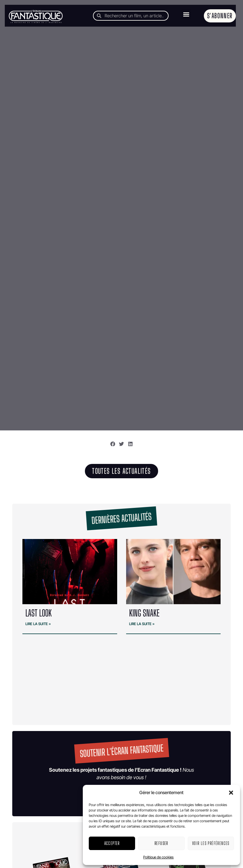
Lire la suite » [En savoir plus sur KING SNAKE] (142, 624)
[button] (231, 793)
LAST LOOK (39, 613)
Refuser (161, 843)
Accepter (112, 843)
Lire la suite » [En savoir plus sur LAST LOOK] (38, 624)
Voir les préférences (211, 843)
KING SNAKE (144, 613)
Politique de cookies (158, 857)
